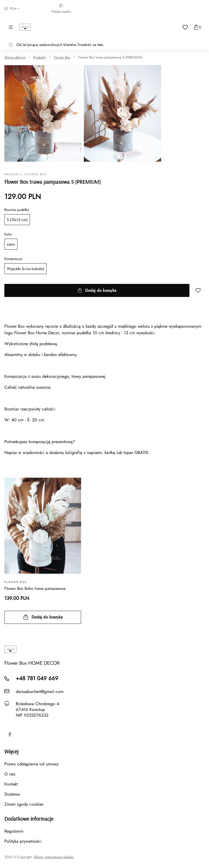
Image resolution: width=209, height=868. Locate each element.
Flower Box (62, 57)
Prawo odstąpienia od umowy (31, 764)
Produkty (40, 57)
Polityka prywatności (23, 841)
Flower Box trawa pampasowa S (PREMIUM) (110, 57)
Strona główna (15, 57)
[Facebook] (10, 734)
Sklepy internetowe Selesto (54, 857)
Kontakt (11, 784)
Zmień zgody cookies (24, 804)
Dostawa (12, 794)
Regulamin (14, 831)
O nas (10, 774)
